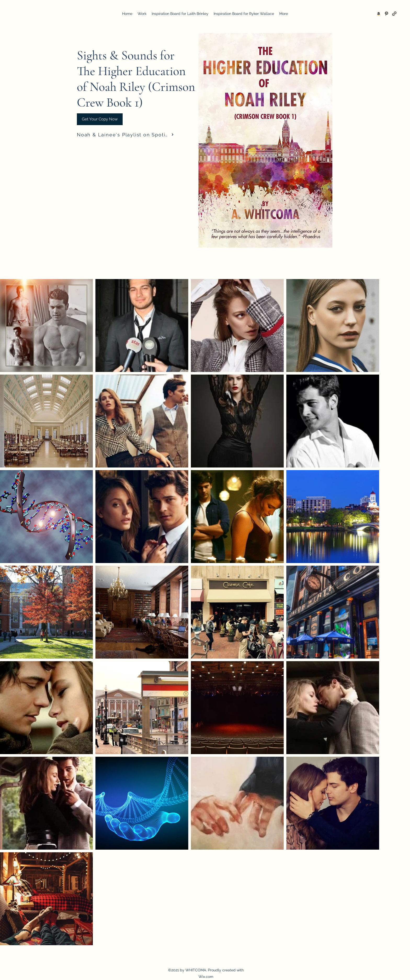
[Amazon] (379, 14)
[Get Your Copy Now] (100, 119)
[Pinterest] (386, 14)
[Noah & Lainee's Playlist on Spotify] (125, 135)
